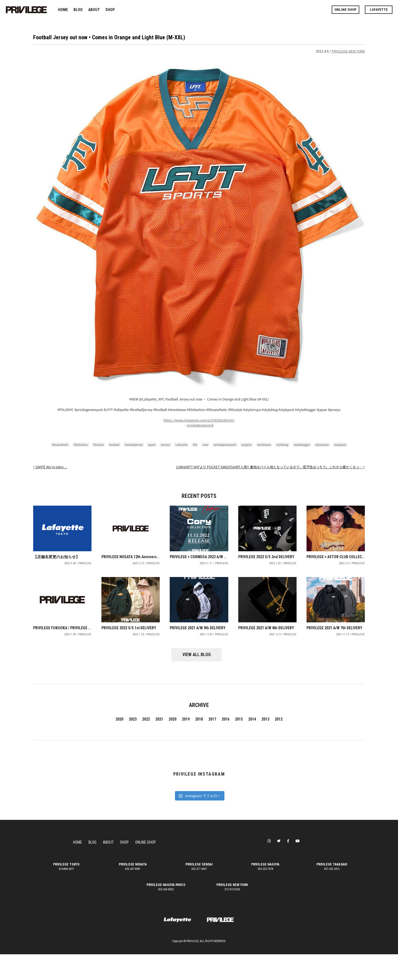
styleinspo (322, 445)
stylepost (340, 445)
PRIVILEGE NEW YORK (348, 51)
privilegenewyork (200, 425)
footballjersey (134, 445)
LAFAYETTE (379, 10)
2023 (133, 745)
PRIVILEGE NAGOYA (265, 890)
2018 (199, 745)
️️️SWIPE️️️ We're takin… (50, 467)
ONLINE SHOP (345, 10)
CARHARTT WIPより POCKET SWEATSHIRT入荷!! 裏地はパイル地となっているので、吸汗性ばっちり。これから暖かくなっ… (270, 467)
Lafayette (181, 445)
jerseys (165, 445)
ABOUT (94, 10)
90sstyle (99, 445)
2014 (252, 745)
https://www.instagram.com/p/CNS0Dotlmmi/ (199, 420)
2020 (119, 745)
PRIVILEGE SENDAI (199, 890)
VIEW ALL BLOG (199, 681)
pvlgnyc (247, 445)
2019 (186, 745)
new (205, 445)
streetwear (264, 445)
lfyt (195, 445)
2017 (212, 745)
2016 (226, 745)
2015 (239, 745)
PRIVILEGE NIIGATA (133, 890)
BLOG (78, 10)
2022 (146, 745)
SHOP (110, 10)
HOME (63, 10)
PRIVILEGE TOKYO (66, 890)
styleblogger (302, 445)
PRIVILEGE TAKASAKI (332, 890)
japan (152, 445)
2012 (279, 745)
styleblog (282, 445)
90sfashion (81, 445)
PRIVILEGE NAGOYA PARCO (166, 911)
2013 (265, 745)
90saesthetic (60, 445)
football (114, 445)
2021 (159, 745)
